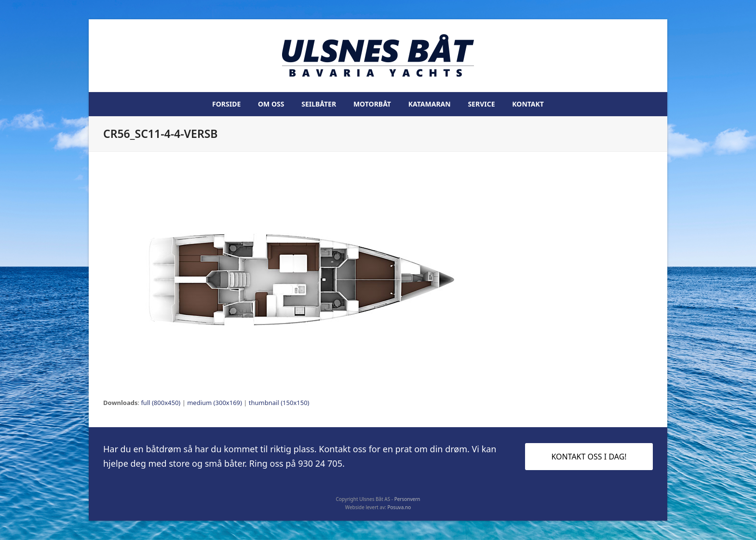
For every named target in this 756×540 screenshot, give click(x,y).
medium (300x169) (215, 403)
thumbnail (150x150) (279, 403)
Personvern (407, 499)
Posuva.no (399, 507)
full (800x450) (161, 403)
